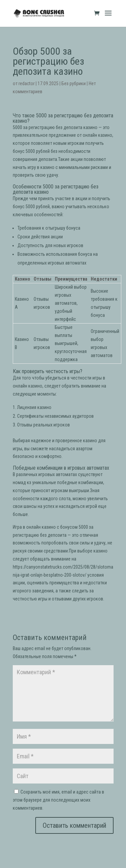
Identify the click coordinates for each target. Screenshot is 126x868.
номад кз (22, 482)
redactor (27, 83)
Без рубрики (74, 83)
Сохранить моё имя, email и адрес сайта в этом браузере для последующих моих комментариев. (58, 800)
